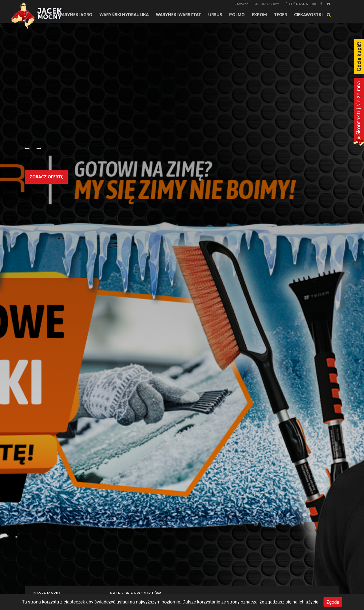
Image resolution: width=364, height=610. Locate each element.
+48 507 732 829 (266, 4)
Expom (259, 15)
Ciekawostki (308, 15)
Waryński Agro (75, 15)
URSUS (215, 15)
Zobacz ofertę (46, 177)
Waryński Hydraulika (124, 15)
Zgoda (333, 602)
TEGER (280, 15)
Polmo (237, 15)
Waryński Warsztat (178, 15)
